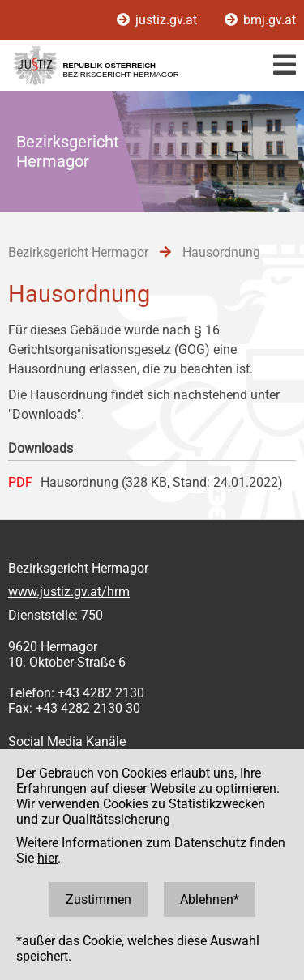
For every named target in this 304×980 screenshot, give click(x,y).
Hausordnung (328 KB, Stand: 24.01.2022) (162, 482)
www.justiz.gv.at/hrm (69, 592)
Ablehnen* (210, 899)
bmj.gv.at (260, 20)
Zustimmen (98, 899)
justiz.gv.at (158, 20)
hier (47, 858)
